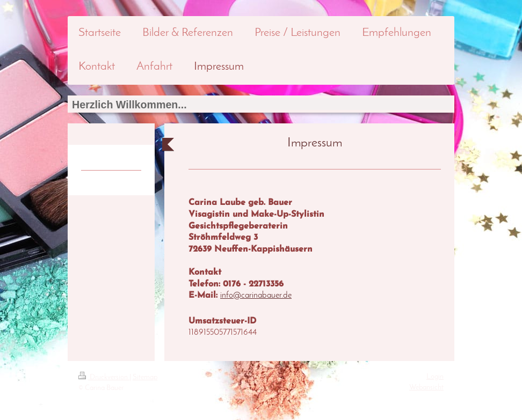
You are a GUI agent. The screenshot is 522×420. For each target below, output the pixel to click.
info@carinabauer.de (256, 296)
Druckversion (104, 377)
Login (435, 377)
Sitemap (145, 377)
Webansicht (426, 388)
